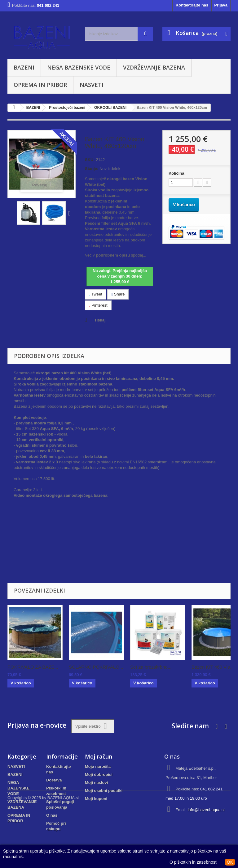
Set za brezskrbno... (151, 667)
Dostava (54, 780)
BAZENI (24, 67)
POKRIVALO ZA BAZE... (33, 667)
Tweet (96, 294)
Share (118, 294)
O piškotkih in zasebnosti (194, 862)
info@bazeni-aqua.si (206, 810)
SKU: (90, 160)
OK (230, 862)
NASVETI (92, 85)
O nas (52, 815)
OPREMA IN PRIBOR (40, 85)
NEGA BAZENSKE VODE (79, 67)
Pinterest (98, 305)
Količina (176, 173)
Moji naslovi (96, 783)
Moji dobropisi (99, 774)
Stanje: (92, 169)
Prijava (221, 5)
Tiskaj (100, 320)
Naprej (71, 213)
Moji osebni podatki (104, 791)
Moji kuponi (96, 799)
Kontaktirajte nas (192, 5)
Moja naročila (98, 766)
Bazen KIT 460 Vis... (213, 667)
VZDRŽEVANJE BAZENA (154, 67)
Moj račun (99, 756)
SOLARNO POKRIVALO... (96, 667)
